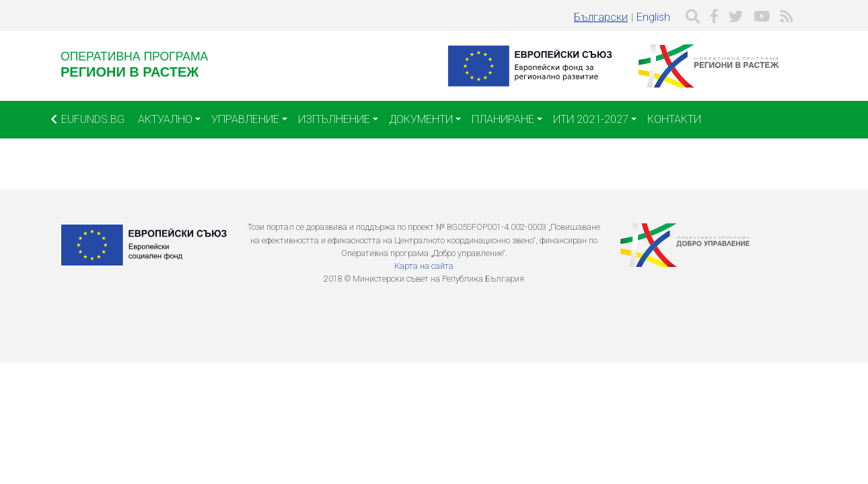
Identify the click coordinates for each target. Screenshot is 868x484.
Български (601, 17)
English (653, 17)
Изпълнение (334, 119)
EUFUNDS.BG (87, 119)
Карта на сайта (424, 266)
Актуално (165, 119)
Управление (245, 119)
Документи (421, 119)
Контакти (674, 119)
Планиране (503, 119)
